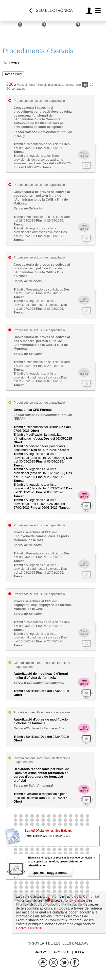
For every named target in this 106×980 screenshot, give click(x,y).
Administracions (62, 26)
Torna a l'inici (13, 74)
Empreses (33, 26)
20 (92, 85)
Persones (9, 26)
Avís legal (62, 952)
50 (8, 89)
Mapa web (42, 952)
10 (85, 85)
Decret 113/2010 (29, 928)
